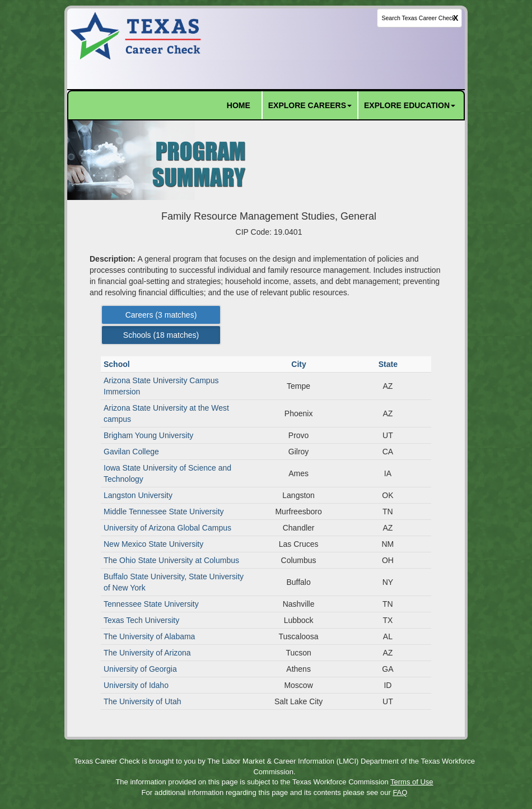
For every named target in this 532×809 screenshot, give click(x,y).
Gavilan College (131, 452)
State (389, 364)
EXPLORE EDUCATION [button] (410, 105)
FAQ (400, 792)
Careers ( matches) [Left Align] (161, 315)
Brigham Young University (148, 435)
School (118, 364)
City (300, 364)
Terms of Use (412, 782)
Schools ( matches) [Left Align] (161, 335)
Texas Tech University (141, 620)
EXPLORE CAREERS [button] (310, 105)
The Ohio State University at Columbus (171, 560)
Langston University (138, 495)
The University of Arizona (147, 653)
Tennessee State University (151, 604)
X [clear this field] (456, 18)
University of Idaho (136, 685)
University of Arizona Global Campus (167, 528)
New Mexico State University (153, 544)
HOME (239, 105)
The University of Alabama (149, 636)
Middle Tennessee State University (164, 512)
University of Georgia (140, 669)
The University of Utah (143, 701)
